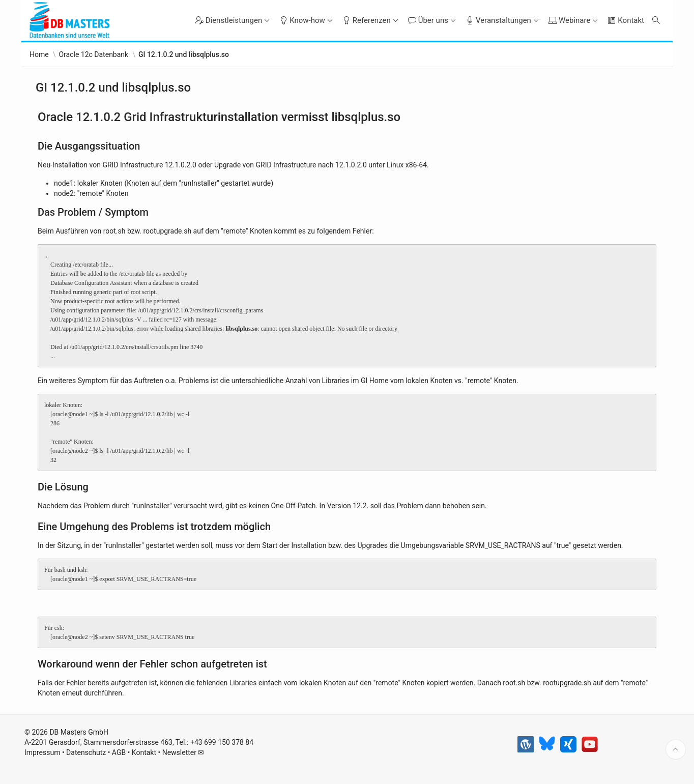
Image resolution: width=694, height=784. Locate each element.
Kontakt (144, 754)
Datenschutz (86, 754)
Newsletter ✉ (183, 754)
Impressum (42, 754)
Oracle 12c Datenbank (93, 54)
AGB (119, 754)
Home (39, 54)
